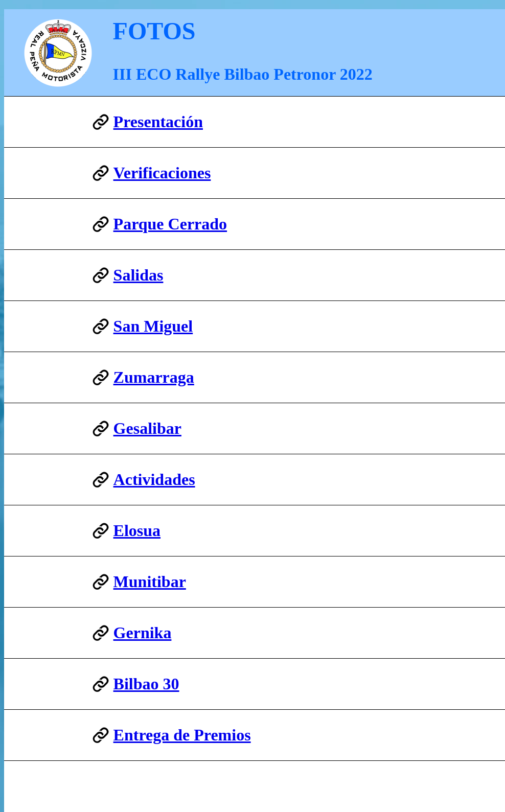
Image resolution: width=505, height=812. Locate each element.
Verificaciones (162, 173)
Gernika (143, 633)
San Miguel (153, 326)
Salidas (139, 275)
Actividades (154, 479)
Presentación (158, 122)
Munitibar (150, 582)
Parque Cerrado (170, 224)
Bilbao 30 (146, 684)
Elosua (137, 530)
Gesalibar (147, 428)
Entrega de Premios (182, 735)
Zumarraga (154, 377)
